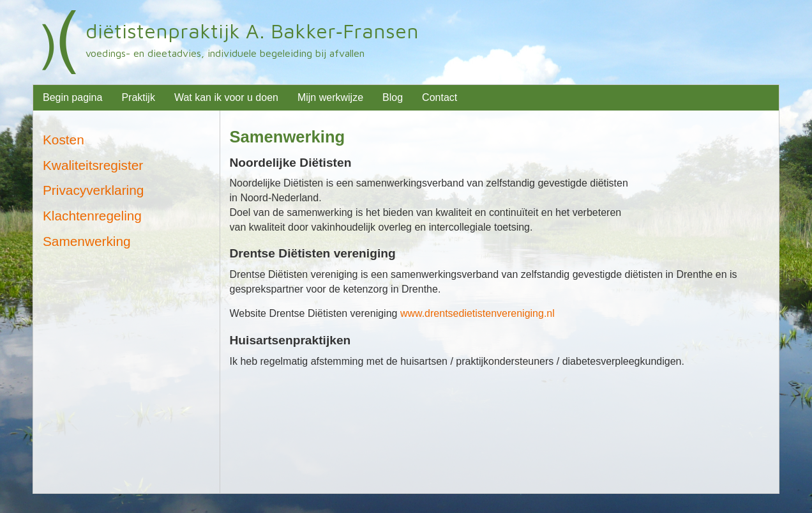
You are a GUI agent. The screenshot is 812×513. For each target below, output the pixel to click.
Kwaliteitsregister (93, 165)
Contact (440, 97)
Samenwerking (288, 137)
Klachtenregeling (92, 216)
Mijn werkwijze (330, 97)
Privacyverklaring (93, 190)
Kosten (64, 140)
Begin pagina (72, 97)
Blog (393, 97)
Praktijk (138, 97)
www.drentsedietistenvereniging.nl (477, 313)
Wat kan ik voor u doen (226, 97)
